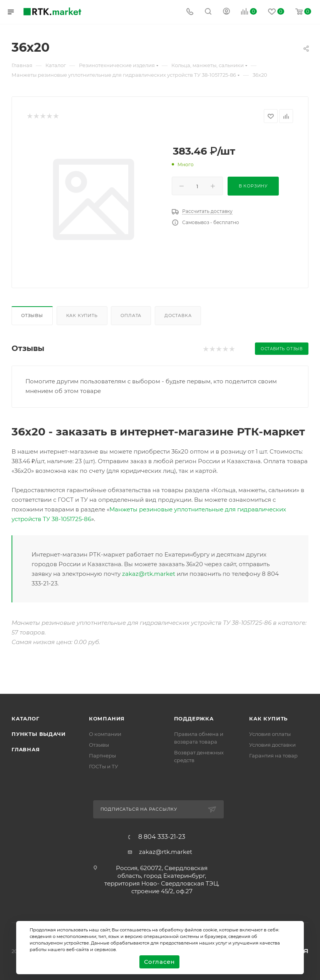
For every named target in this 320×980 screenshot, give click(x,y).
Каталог (26, 719)
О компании (105, 734)
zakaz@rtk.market (149, 574)
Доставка (178, 315)
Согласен (159, 962)
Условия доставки (272, 745)
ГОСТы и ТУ (104, 766)
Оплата (131, 315)
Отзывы (32, 315)
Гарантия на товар (273, 756)
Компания (107, 719)
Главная (26, 749)
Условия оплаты (270, 734)
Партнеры (102, 756)
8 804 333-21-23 (162, 837)
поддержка (194, 719)
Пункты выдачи (39, 734)
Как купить (82, 315)
